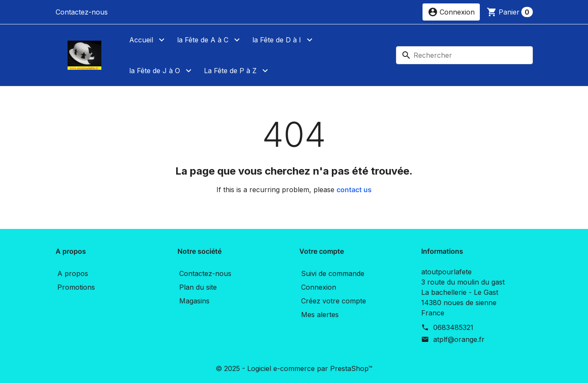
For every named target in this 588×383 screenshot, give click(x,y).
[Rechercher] (464, 55)
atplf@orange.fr (459, 339)
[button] (451, 12)
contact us (354, 190)
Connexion (319, 287)
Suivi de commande (333, 273)
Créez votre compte (334, 301)
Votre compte (322, 251)
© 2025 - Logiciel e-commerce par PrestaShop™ (294, 368)
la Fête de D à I (277, 40)
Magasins (194, 301)
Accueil (141, 40)
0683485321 (453, 327)
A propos (73, 273)
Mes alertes (320, 315)
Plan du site (198, 287)
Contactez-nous (82, 12)
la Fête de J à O (155, 71)
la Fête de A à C (203, 40)
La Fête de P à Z (230, 71)
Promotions (76, 287)
